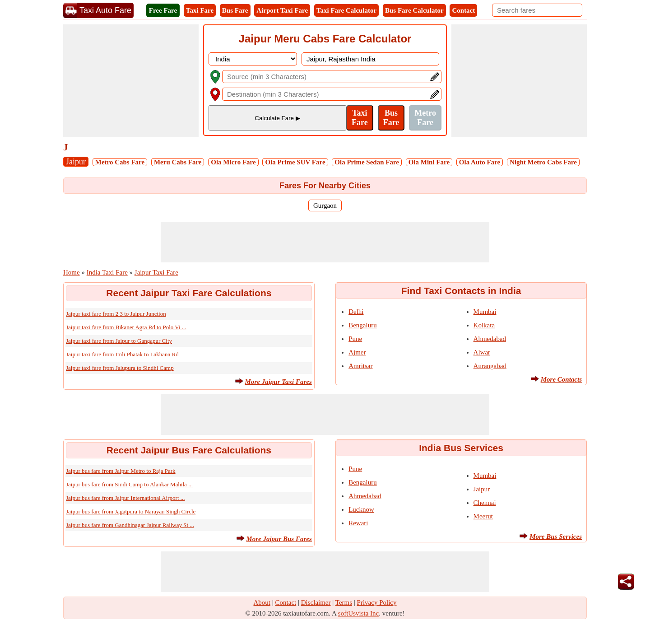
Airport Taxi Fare (282, 10)
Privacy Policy (377, 602)
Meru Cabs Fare (178, 162)
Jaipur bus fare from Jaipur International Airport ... (125, 498)
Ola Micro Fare (233, 162)
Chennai (485, 503)
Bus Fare (235, 10)
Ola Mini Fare (429, 162)
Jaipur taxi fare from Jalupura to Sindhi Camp (120, 368)
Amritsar (360, 366)
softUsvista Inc (358, 613)
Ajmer (357, 352)
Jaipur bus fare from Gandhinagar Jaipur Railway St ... (130, 525)
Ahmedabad (490, 339)
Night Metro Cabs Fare (543, 162)
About (262, 602)
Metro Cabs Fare (120, 162)
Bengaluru (362, 325)
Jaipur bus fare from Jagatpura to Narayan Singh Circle (131, 511)
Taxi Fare (200, 10)
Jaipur (76, 162)
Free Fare (163, 10)
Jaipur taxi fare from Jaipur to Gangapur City (119, 341)
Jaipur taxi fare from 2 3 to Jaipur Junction (116, 314)
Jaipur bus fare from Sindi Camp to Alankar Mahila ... (129, 484)
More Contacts (561, 379)
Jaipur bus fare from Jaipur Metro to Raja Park (121, 471)
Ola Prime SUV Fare (295, 162)
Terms (344, 602)
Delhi (356, 312)
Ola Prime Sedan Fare (367, 162)
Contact (463, 10)
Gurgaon (325, 205)
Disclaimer (316, 602)
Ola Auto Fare (480, 162)
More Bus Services (556, 537)
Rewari (358, 523)
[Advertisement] (131, 81)
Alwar (482, 352)
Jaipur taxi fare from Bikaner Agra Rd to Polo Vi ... (126, 327)
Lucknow (361, 509)
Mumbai (485, 312)
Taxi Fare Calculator (346, 10)
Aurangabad (490, 366)
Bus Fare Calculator (414, 10)
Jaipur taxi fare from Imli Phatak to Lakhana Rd (122, 354)
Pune (355, 339)
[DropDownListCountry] (253, 59)
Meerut (483, 516)
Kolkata (484, 325)
